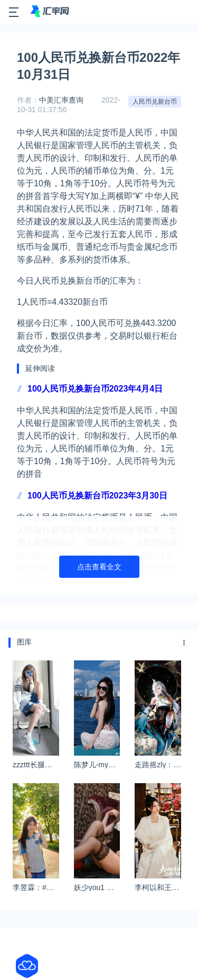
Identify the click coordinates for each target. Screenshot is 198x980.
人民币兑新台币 (155, 102)
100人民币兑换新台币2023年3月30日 (97, 496)
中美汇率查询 (61, 100)
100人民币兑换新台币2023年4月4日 (95, 389)
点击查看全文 (99, 567)
